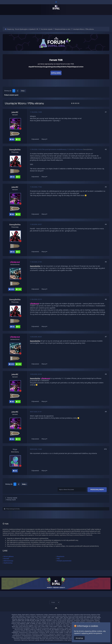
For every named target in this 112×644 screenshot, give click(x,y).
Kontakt (6, 559)
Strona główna (9, 556)
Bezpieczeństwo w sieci (63, 29)
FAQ (58, 559)
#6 (106, 299)
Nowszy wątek (11, 500)
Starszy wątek (12, 498)
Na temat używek (47, 29)
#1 (106, 112)
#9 (106, 412)
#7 (106, 337)
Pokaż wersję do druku (12, 509)
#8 (106, 374)
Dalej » (23, 91)
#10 (105, 449)
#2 (106, 149)
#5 (106, 262)
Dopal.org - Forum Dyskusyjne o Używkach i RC (23, 29)
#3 (106, 187)
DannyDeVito (88, 149)
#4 (106, 224)
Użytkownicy (8, 563)
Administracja (8, 561)
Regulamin (61, 556)
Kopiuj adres (56, 73)
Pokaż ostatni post (11, 95)
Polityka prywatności (64, 561)
